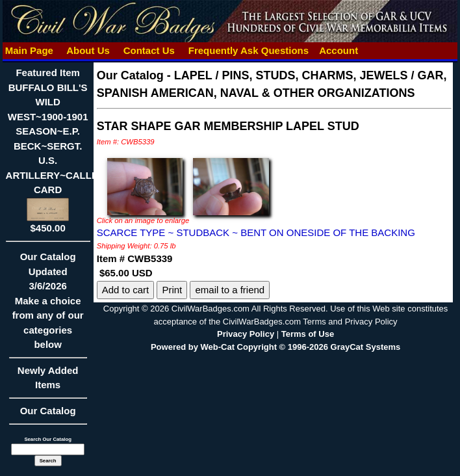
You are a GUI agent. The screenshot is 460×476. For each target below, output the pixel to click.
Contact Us (149, 50)
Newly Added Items (48, 382)
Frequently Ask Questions (249, 50)
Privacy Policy (246, 334)
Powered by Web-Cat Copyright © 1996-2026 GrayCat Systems (275, 347)
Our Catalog (48, 411)
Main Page (30, 50)
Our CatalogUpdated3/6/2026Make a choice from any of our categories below (48, 305)
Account (339, 50)
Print (172, 290)
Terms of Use (308, 334)
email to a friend (230, 290)
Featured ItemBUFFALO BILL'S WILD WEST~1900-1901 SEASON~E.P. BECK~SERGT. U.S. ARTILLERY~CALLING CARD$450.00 (57, 150)
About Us (88, 50)
